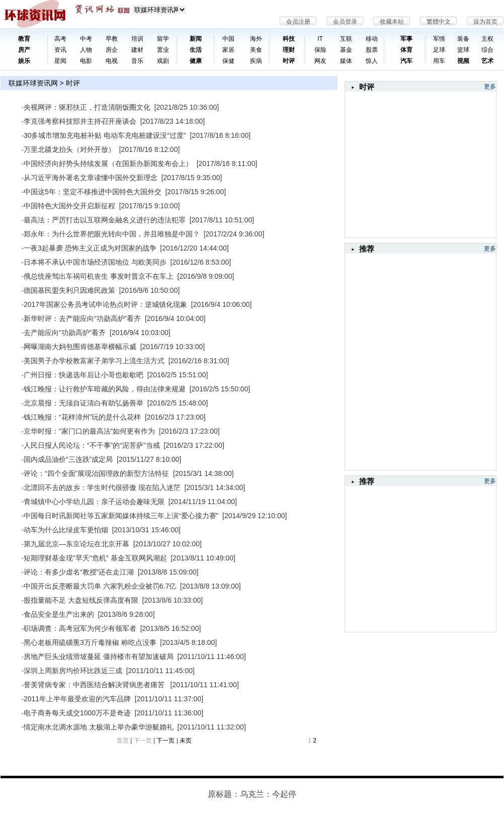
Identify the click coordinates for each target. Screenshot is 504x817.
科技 (289, 39)
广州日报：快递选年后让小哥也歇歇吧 (83, 375)
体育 (406, 50)
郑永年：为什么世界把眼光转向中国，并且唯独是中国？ (112, 234)
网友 (320, 61)
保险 (320, 50)
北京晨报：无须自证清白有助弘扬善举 (83, 403)
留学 (163, 39)
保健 (228, 61)
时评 (289, 61)
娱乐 (24, 61)
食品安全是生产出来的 (59, 614)
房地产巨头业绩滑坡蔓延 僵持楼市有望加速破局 (99, 657)
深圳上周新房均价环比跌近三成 (73, 671)
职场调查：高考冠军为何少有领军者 (80, 628)
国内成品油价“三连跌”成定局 (68, 459)
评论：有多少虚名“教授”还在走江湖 (79, 572)
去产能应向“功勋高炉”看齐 (65, 333)
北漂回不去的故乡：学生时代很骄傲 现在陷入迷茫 (102, 487)
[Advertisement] (390, 359)
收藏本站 (392, 22)
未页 (186, 741)
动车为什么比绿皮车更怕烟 (66, 530)
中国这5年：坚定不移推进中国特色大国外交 (93, 192)
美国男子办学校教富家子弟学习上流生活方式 (94, 361)
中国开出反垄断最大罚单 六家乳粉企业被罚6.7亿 (100, 586)
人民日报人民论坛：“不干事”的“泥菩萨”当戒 (92, 445)
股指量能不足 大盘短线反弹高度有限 (81, 600)
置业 (163, 50)
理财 (289, 50)
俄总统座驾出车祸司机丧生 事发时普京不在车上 (99, 276)
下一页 (165, 741)
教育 (24, 39)
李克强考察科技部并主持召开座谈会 (80, 121)
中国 (228, 39)
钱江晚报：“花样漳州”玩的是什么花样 (82, 417)
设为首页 (485, 22)
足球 (439, 50)
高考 (60, 39)
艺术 (487, 61)
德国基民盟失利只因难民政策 (69, 290)
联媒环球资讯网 (33, 83)
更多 (490, 87)
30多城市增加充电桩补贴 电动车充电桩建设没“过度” (105, 135)
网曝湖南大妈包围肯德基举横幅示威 (80, 347)
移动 (372, 39)
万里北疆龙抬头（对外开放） (69, 149)
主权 (487, 39)
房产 (24, 50)
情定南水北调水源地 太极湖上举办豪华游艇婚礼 (99, 727)
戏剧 (163, 61)
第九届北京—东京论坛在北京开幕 (76, 544)
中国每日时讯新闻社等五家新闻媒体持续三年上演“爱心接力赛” (121, 516)
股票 (372, 50)
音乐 (137, 61)
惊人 (372, 61)
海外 (256, 39)
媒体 (346, 61)
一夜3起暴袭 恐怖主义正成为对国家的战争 (90, 248)
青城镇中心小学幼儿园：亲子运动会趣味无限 (94, 502)
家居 (228, 50)
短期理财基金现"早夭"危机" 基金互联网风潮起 (95, 558)
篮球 (463, 50)
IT (320, 39)
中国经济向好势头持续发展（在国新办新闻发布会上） (108, 164)
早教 (112, 39)
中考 (86, 39)
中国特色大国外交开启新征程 (69, 206)
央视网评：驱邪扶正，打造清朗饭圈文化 (87, 107)
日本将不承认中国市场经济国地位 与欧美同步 (95, 262)
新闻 (196, 39)
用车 (439, 61)
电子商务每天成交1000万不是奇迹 (77, 713)
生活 (196, 50)
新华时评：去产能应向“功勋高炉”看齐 (82, 318)
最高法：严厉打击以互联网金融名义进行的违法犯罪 (105, 220)
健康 (196, 61)
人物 (86, 50)
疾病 (256, 61)
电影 (86, 61)
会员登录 (345, 22)
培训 (137, 39)
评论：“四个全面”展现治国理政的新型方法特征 (96, 473)
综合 (487, 50)
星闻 (60, 61)
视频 (463, 61)
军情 (439, 39)
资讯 (60, 50)
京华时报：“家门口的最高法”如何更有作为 (89, 431)
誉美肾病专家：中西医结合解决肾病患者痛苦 (95, 685)
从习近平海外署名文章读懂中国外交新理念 (91, 178)
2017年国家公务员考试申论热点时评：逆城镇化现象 (105, 304)
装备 (463, 39)
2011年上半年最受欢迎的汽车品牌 (77, 699)
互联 (346, 39)
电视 (112, 61)
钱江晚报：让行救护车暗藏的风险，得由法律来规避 (105, 389)
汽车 (406, 61)
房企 (112, 50)
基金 (346, 50)
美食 (256, 50)
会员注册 (298, 22)
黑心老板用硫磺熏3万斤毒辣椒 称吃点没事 (90, 642)
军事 (406, 39)
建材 (137, 50)
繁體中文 (439, 22)
